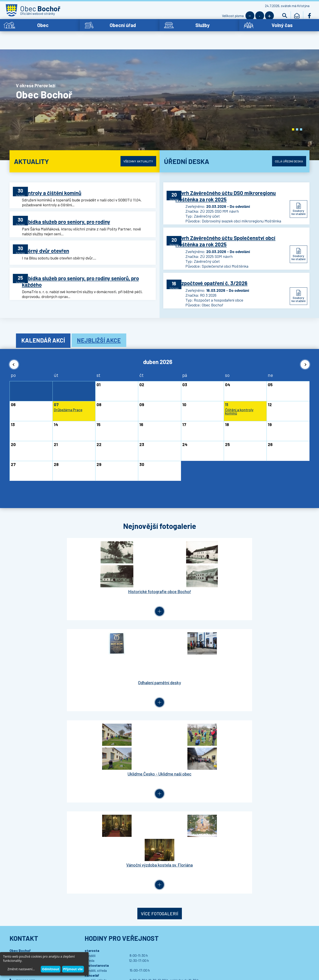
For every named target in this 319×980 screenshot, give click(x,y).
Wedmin (100, 949)
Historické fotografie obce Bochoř (47, 576)
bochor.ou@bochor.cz (34, 700)
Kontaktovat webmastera (63, 944)
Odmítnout (51, 969)
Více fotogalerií (160, 618)
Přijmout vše (73, 969)
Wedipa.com (24, 949)
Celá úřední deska (286, 150)
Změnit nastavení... (21, 969)
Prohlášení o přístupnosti (99, 944)
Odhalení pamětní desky (122, 576)
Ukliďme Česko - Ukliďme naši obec (197, 576)
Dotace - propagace (26, 746)
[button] (293, 118)
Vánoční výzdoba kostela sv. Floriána (272, 579)
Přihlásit (99, 786)
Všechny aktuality (135, 150)
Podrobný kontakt (35, 724)
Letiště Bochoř (22, 754)
